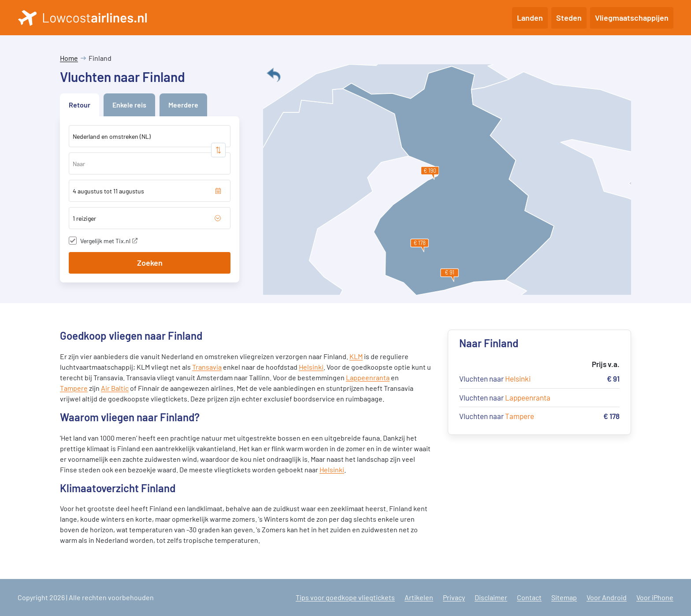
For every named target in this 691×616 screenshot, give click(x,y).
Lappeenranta (368, 377)
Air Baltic (115, 388)
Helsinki (311, 367)
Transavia (207, 367)
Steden (569, 18)
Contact (529, 597)
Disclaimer (491, 597)
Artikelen (419, 597)
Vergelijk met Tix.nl (109, 241)
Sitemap (564, 597)
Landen (530, 18)
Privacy (454, 597)
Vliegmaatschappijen (632, 18)
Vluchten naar (495, 379)
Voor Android (607, 597)
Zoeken (150, 263)
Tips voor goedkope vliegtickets (345, 597)
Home (69, 58)
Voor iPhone (655, 597)
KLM (356, 356)
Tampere (74, 388)
